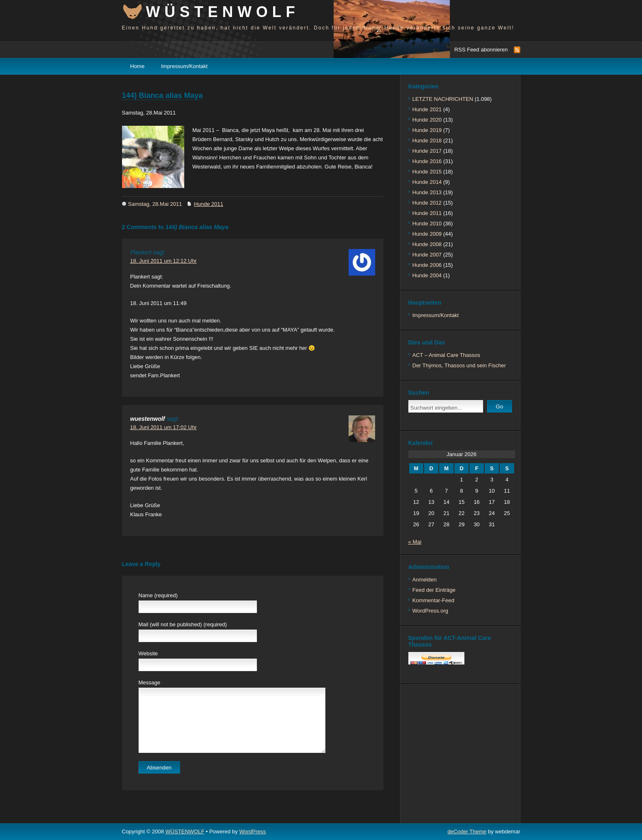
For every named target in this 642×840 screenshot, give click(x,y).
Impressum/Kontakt (184, 66)
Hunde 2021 (427, 109)
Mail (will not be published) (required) (183, 624)
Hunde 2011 (209, 204)
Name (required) (158, 595)
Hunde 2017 (427, 151)
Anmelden (425, 580)
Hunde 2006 (427, 265)
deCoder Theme (467, 831)
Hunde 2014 (427, 182)
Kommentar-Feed (433, 600)
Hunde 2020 (427, 120)
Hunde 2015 (427, 172)
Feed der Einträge (434, 590)
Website (148, 653)
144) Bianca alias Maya (162, 95)
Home (138, 66)
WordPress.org (430, 611)
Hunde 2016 (427, 161)
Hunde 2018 (427, 140)
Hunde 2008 (427, 244)
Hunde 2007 (427, 255)
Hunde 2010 (427, 223)
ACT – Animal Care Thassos (447, 355)
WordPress (252, 831)
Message (150, 682)
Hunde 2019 (427, 130)
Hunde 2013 (427, 192)
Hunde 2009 (427, 234)
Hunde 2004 (427, 275)
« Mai (415, 542)
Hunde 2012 (427, 203)
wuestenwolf (148, 419)
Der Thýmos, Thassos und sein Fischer (459, 365)
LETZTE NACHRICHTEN (443, 99)
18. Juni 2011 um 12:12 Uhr (164, 261)
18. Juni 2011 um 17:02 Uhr (164, 427)
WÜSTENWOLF (223, 12)
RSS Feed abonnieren (481, 50)
